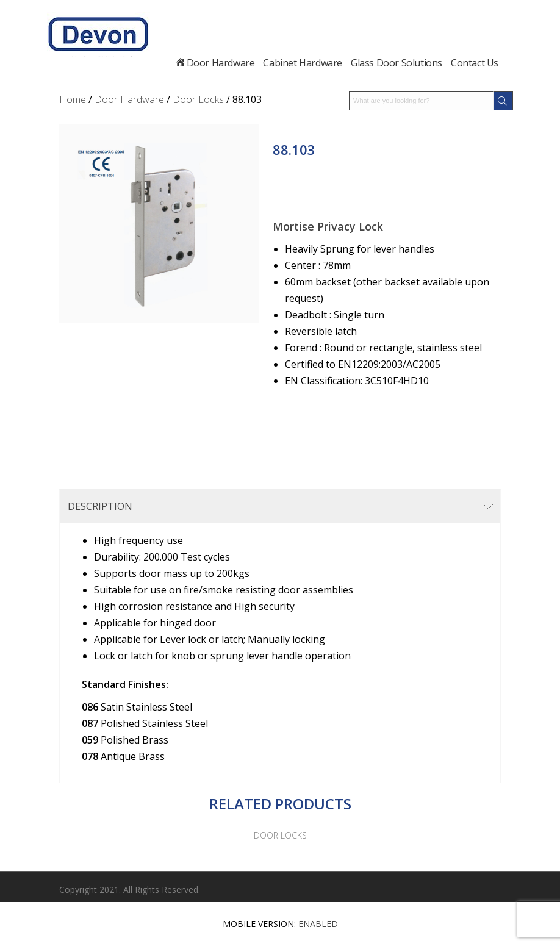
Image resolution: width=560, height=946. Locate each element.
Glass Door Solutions (398, 63)
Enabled (318, 924)
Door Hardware (223, 63)
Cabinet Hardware (304, 63)
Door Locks (198, 99)
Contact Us (475, 63)
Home (73, 99)
